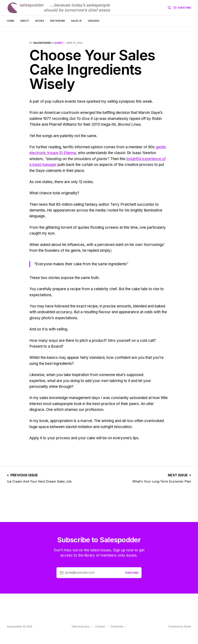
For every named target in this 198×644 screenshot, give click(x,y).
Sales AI (76, 21)
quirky (59, 43)
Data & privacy (81, 626)
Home (11, 21)
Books (40, 21)
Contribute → (118, 626)
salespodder (42, 43)
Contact (100, 626)
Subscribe (182, 8)
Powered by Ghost (180, 626)
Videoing (94, 21)
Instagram (58, 21)
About (25, 21)
